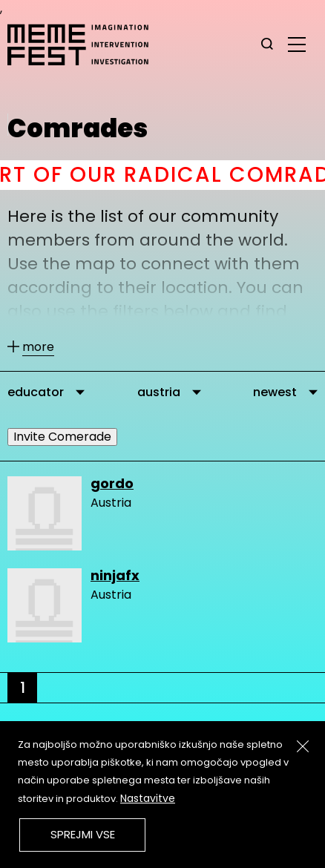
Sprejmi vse (83, 834)
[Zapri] (303, 746)
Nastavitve (148, 798)
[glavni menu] (297, 44)
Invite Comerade (62, 437)
